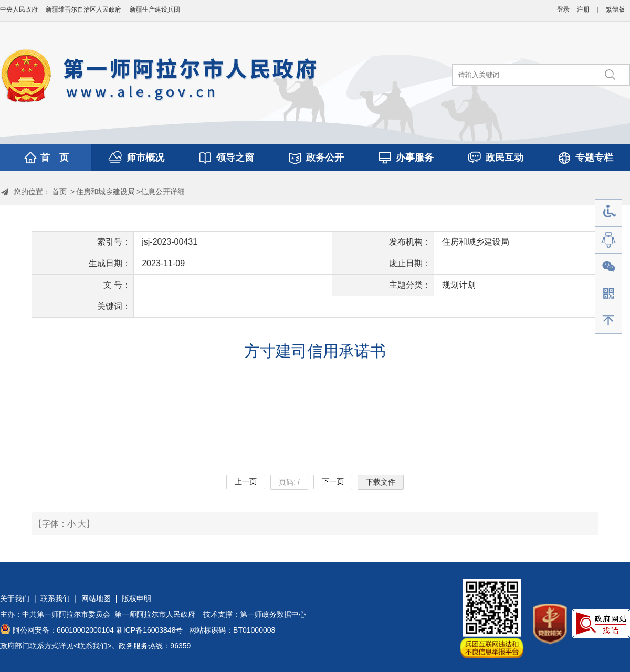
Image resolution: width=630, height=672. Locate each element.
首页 (59, 192)
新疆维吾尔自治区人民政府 (83, 9)
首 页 (55, 157)
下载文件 (381, 482)
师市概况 (145, 157)
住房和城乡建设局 (106, 192)
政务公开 (325, 157)
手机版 (608, 294)
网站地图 (96, 598)
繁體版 (615, 9)
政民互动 (505, 157)
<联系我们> (92, 646)
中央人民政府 (19, 9)
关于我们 (15, 598)
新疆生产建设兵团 (155, 9)
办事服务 (415, 157)
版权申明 (136, 598)
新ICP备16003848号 (150, 630)
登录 (563, 9)
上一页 (246, 481)
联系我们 (55, 598)
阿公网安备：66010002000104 (63, 630)
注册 (583, 9)
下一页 (333, 481)
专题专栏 (594, 157)
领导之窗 (235, 157)
